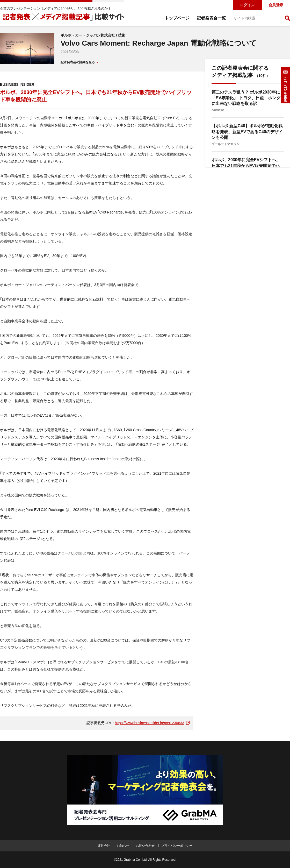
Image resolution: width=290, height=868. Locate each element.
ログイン (247, 5)
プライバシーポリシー (177, 846)
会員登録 (276, 5)
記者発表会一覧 (211, 18)
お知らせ (123, 846)
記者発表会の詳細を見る (78, 62)
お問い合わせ (145, 846)
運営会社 (104, 846)
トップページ (177, 18)
